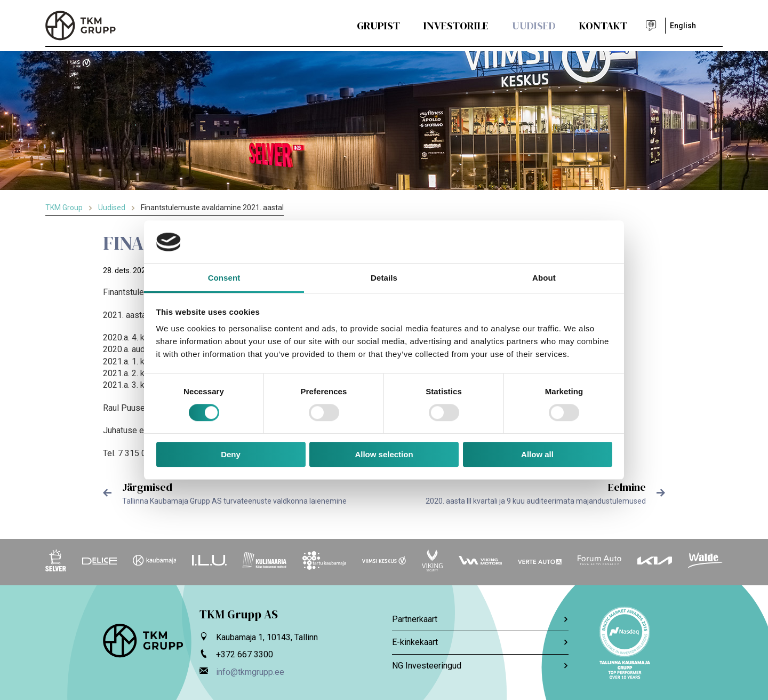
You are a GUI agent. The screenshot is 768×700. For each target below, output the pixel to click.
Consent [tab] (224, 278)
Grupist (378, 26)
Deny (231, 454)
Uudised (534, 26)
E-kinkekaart (480, 642)
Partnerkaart (480, 619)
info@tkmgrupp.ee (250, 672)
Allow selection (384, 454)
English (683, 26)
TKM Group (64, 208)
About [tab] (544, 278)
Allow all (537, 454)
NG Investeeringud (480, 666)
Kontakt (603, 26)
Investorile (456, 26)
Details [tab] (384, 278)
